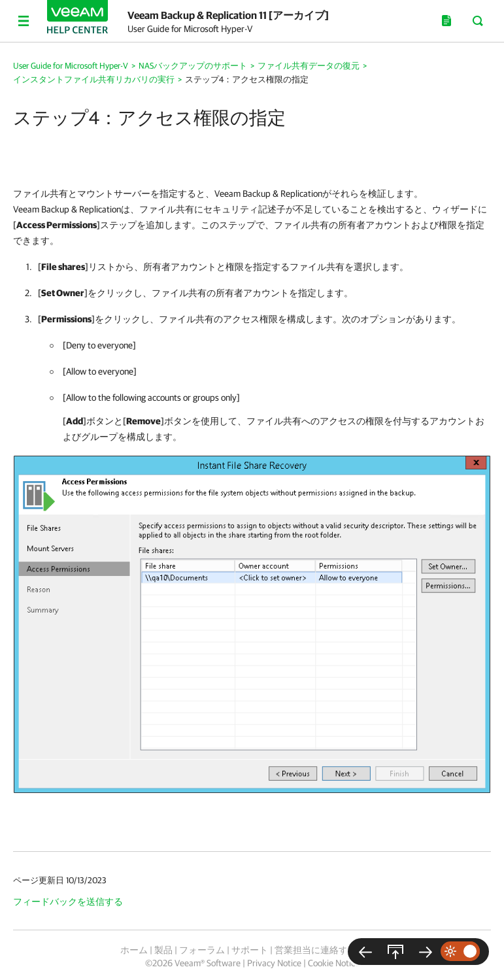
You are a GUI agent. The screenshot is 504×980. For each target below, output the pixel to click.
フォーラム (202, 950)
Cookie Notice (334, 963)
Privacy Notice (274, 963)
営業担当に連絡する (316, 950)
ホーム (134, 950)
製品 (163, 950)
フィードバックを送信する (68, 902)
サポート (250, 950)
